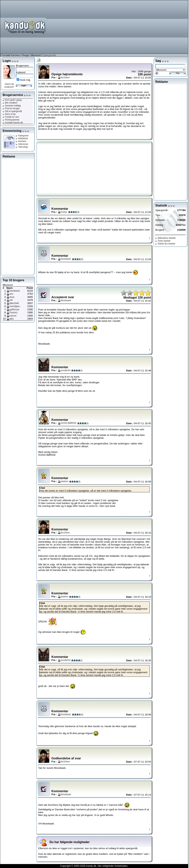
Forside (6, 55)
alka (12, 319)
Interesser (22, 144)
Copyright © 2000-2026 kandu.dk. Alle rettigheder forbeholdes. (94, 866)
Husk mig (25, 80)
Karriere (15, 55)
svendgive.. (15, 306)
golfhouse (14, 310)
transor (13, 316)
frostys (64, 212)
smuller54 (66, 370)
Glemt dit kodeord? (9, 86)
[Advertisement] (155, 27)
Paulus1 (14, 313)
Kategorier (22, 136)
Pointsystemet (11, 120)
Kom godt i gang (12, 100)
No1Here (65, 78)
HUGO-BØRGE (69, 423)
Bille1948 (14, 303)
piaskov (65, 481)
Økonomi (36, 55)
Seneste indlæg (12, 106)
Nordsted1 (15, 291)
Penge (25, 55)
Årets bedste (163, 241)
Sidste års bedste (165, 244)
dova (12, 297)
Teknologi (22, 147)
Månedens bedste (166, 238)
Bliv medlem (10, 103)
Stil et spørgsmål (12, 111)
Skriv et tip (9, 114)
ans (11, 294)
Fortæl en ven (11, 117)
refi (11, 300)
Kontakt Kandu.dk (13, 123)
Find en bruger (11, 108)
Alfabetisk (22, 138)
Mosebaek (66, 300)
